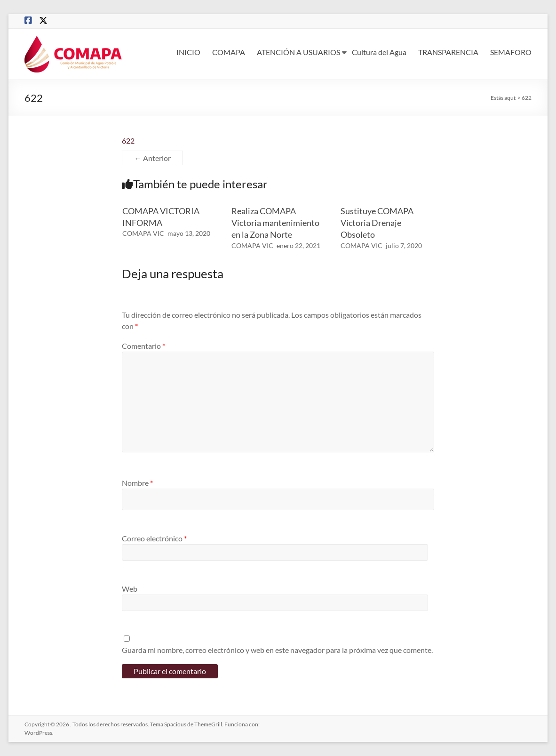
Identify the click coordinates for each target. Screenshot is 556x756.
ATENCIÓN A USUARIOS (298, 52)
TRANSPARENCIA (448, 52)
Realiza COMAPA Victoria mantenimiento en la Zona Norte (275, 223)
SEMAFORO (511, 52)
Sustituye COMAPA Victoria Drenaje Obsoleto (377, 223)
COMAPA (229, 52)
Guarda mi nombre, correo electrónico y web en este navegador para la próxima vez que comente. (277, 650)
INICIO (188, 52)
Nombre (137, 483)
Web (130, 589)
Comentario (143, 346)
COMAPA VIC (143, 233)
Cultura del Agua (379, 52)
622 (128, 141)
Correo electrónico (154, 538)
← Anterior (152, 158)
